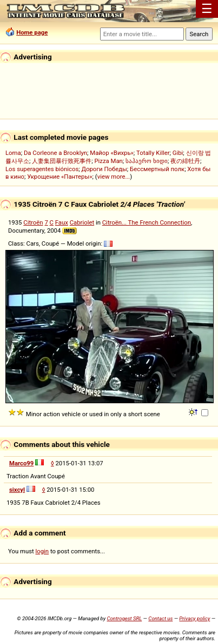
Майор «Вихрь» (112, 153)
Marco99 (21, 463)
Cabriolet (82, 222)
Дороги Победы (104, 169)
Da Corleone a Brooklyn (55, 153)
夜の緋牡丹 (185, 161)
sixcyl (17, 490)
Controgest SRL (124, 618)
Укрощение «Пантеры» (60, 177)
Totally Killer (153, 153)
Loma (13, 153)
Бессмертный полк (157, 169)
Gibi (178, 153)
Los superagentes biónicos (42, 169)
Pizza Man (108, 161)
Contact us (160, 618)
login (42, 551)
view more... (114, 177)
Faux (62, 222)
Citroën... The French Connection (147, 222)
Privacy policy (194, 618)
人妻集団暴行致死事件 (62, 161)
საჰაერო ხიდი (147, 161)
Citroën (33, 222)
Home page (32, 32)
